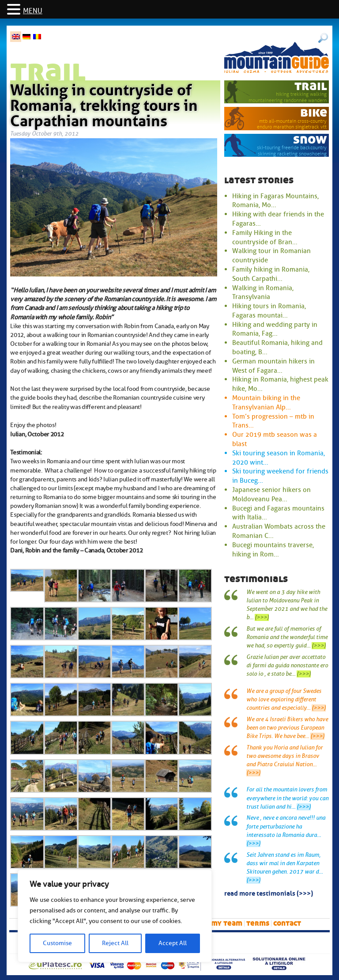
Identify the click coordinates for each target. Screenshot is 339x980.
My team (227, 923)
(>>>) (262, 617)
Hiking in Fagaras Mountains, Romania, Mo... (275, 201)
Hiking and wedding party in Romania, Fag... (275, 329)
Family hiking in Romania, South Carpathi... (271, 274)
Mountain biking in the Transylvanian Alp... (266, 403)
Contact (287, 923)
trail (311, 86)
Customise (57, 943)
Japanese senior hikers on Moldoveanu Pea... (271, 494)
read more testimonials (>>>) (269, 893)
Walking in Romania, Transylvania (263, 293)
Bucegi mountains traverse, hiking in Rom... (273, 550)
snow (310, 139)
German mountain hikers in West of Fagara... (273, 366)
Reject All (115, 943)
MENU (33, 11)
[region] (115, 916)
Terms (258, 923)
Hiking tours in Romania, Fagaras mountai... (269, 311)
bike (314, 112)
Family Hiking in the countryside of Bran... (265, 237)
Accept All (173, 943)
